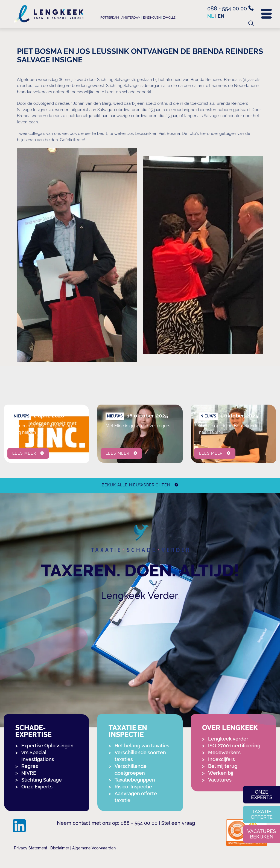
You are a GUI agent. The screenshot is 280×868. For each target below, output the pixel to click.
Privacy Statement (31, 848)
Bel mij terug (223, 766)
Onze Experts (37, 787)
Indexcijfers (221, 759)
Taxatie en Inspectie (128, 731)
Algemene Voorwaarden (94, 848)
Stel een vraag (178, 823)
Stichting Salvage (42, 780)
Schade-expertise (33, 731)
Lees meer (24, 453)
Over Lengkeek (230, 728)
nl (211, 16)
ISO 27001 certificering (234, 746)
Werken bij (221, 773)
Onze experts (262, 795)
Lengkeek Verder (140, 595)
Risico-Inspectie (133, 787)
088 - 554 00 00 (231, 8)
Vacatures (220, 780)
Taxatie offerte (262, 814)
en (221, 16)
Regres (30, 766)
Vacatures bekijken (262, 834)
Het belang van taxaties (142, 746)
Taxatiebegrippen (135, 780)
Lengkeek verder (228, 739)
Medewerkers (224, 752)
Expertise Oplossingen (47, 746)
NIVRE (29, 773)
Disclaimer (60, 848)
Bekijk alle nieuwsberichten (136, 485)
